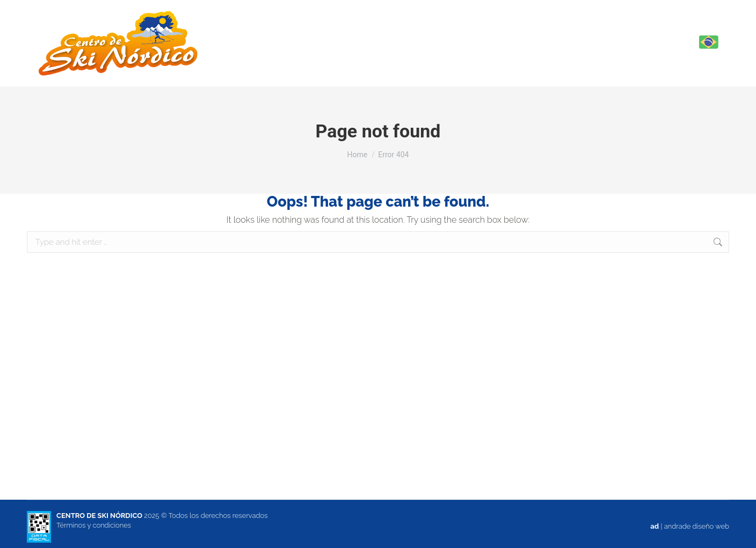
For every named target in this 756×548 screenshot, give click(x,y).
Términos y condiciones (94, 525)
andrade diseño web (697, 526)
